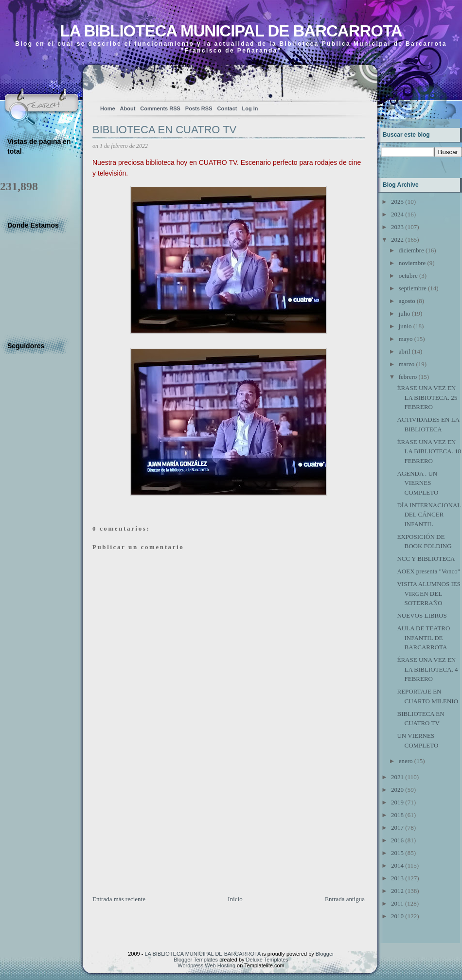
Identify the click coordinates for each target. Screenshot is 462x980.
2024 (397, 214)
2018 (397, 815)
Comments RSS (160, 108)
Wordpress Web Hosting (206, 965)
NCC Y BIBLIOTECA (426, 559)
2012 (397, 891)
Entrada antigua (345, 899)
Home (108, 108)
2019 (397, 802)
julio (405, 313)
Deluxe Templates (267, 960)
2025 (397, 202)
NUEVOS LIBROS (422, 615)
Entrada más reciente (119, 899)
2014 (397, 865)
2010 (397, 916)
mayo (406, 339)
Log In (250, 108)
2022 (397, 240)
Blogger (325, 954)
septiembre (413, 288)
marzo (407, 364)
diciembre (411, 250)
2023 (397, 227)
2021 (397, 777)
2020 (397, 790)
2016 (397, 840)
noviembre (412, 263)
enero (406, 761)
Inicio (235, 899)
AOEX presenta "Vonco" (428, 571)
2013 (397, 878)
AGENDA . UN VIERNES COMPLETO (418, 483)
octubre (408, 276)
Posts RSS (199, 108)
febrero (408, 377)
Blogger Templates (196, 960)
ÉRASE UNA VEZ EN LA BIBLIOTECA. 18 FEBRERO (429, 451)
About (128, 108)
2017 (397, 828)
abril (405, 351)
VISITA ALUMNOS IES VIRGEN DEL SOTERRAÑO (428, 593)
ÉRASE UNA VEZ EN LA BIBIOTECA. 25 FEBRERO (427, 397)
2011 (397, 903)
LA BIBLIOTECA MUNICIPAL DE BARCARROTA (231, 31)
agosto (407, 301)
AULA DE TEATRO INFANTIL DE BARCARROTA (423, 638)
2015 (397, 853)
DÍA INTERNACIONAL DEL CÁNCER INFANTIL (429, 515)
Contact (227, 108)
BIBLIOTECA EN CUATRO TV (164, 130)
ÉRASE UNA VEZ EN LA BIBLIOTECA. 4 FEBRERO (427, 669)
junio (405, 326)
